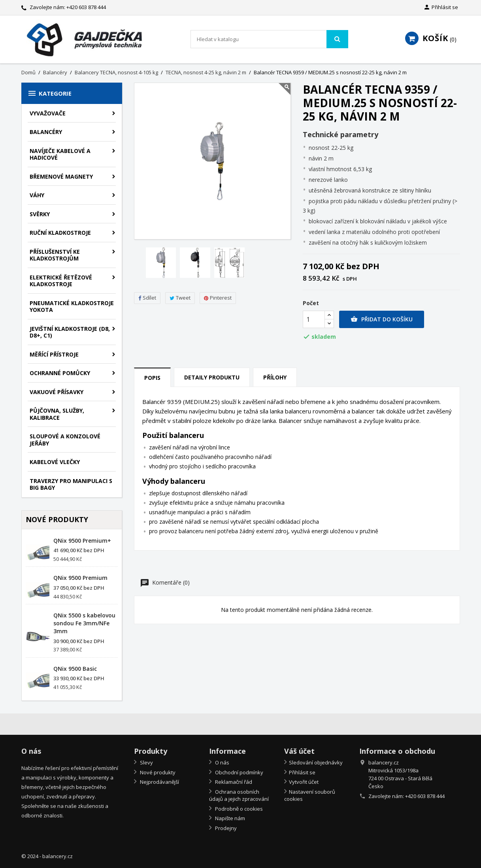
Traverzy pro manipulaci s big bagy (71, 484)
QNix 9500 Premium (80, 578)
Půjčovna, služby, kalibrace (57, 414)
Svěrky (40, 214)
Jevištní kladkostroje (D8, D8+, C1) (70, 332)
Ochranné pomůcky (60, 373)
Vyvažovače (48, 113)
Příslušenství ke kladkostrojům (55, 255)
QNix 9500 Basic (75, 669)
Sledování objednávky (316, 762)
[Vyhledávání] (269, 39)
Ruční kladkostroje (60, 233)
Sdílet (147, 298)
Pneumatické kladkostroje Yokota (72, 307)
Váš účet (299, 751)
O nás (222, 762)
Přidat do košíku (382, 319)
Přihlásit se (302, 772)
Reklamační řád (233, 782)
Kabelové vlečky (55, 462)
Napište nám (229, 818)
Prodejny (225, 828)
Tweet (180, 298)
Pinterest (218, 298)
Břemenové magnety (61, 176)
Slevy (146, 762)
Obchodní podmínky (239, 772)
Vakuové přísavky (57, 392)
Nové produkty (157, 772)
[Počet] (314, 319)
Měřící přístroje (54, 354)
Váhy (37, 195)
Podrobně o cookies (238, 809)
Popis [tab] (152, 378)
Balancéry (46, 132)
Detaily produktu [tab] (212, 377)
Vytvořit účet (304, 782)
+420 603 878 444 (86, 7)
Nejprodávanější (159, 782)
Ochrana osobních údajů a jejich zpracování (239, 795)
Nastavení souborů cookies (310, 795)
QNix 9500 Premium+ (82, 541)
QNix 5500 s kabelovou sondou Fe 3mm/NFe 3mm (84, 623)
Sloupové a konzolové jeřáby (65, 440)
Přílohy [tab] (275, 377)
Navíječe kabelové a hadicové (60, 154)
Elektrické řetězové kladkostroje (61, 281)
